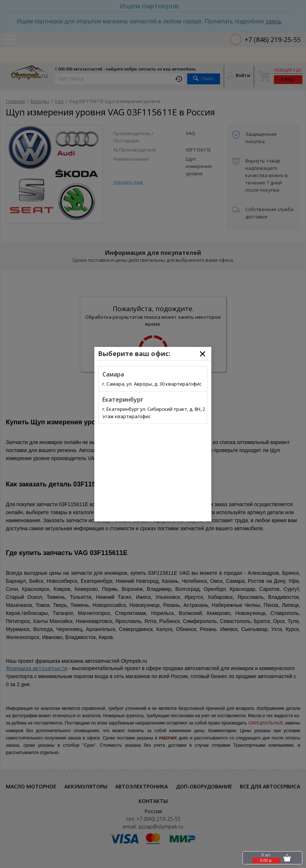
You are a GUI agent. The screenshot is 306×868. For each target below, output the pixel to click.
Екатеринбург (123, 399)
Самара (113, 374)
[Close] (203, 354)
